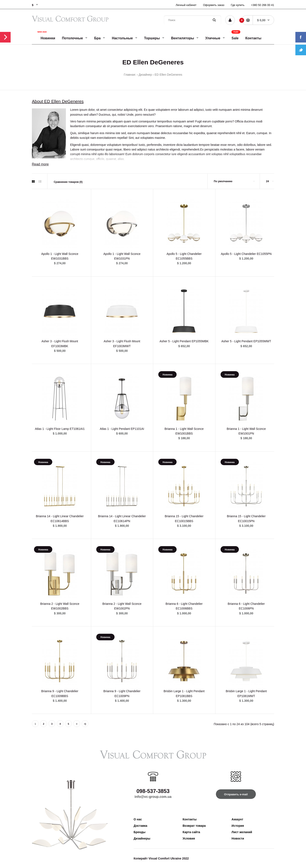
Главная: (130, 75)
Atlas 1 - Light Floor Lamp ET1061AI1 (60, 429)
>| (85, 724)
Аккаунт (237, 819)
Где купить (238, 5)
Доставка (140, 826)
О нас (138, 819)
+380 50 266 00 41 (263, 5)
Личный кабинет (186, 5)
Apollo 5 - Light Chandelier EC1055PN (246, 254)
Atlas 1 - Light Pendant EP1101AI (122, 429)
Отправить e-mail (236, 794)
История (238, 826)
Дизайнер (145, 75)
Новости (238, 838)
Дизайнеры (142, 838)
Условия (189, 838)
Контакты (190, 819)
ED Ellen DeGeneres (169, 75)
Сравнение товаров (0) (68, 182)
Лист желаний (242, 832)
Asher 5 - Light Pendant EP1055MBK (184, 341)
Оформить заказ (214, 5)
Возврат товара (194, 826)
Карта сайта (191, 832)
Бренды (140, 832)
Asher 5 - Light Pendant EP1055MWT (246, 341)
